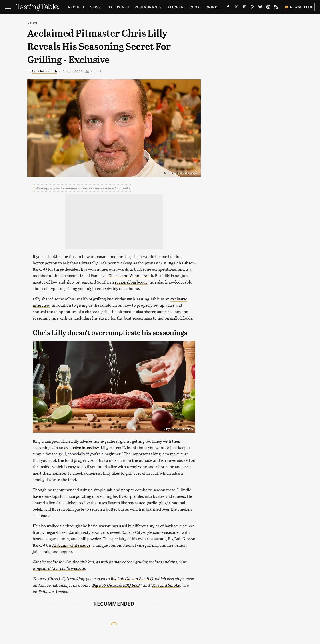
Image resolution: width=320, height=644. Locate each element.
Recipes (76, 7)
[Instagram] (268, 8)
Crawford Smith (45, 71)
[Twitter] (236, 8)
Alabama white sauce (71, 545)
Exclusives (118, 7)
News (95, 7)
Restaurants (148, 7)
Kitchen (175, 7)
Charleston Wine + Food (130, 275)
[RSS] (276, 8)
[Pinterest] (252, 8)
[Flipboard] (244, 8)
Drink (212, 7)
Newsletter (298, 7)
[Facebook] (228, 8)
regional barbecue (131, 282)
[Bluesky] (260, 8)
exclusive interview (81, 447)
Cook (195, 7)
